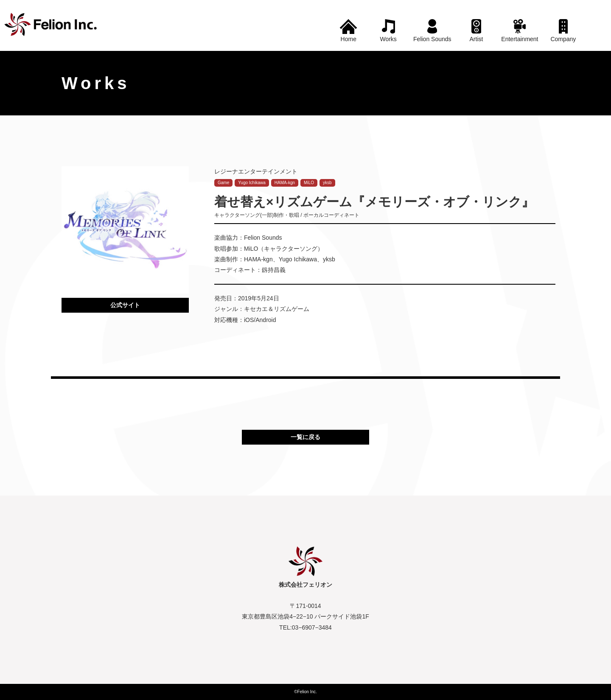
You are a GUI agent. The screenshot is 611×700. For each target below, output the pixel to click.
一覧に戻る (305, 437)
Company (563, 39)
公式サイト (125, 305)
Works (388, 39)
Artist (476, 39)
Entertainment (520, 39)
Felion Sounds (432, 39)
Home (349, 39)
